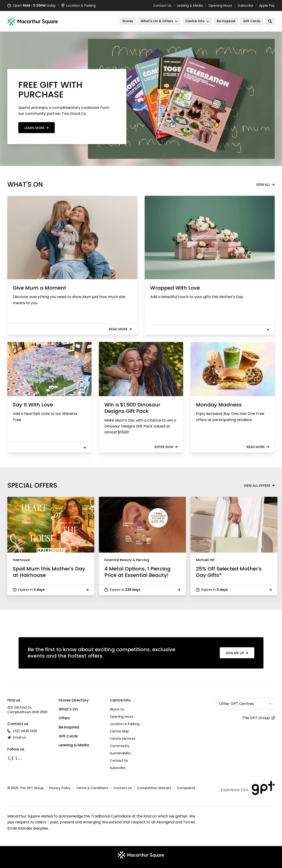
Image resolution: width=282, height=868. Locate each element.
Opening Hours (220, 5)
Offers (64, 718)
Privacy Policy (60, 788)
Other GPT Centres (236, 704)
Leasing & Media (190, 5)
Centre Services (123, 739)
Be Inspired (69, 727)
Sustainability (120, 753)
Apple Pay (267, 5)
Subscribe (246, 5)
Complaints (186, 788)
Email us (19, 737)
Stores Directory (74, 700)
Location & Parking (125, 724)
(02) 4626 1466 (25, 731)
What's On (68, 709)
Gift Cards (68, 736)
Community (120, 746)
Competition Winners (154, 788)
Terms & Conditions (92, 788)
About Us (117, 709)
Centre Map (119, 731)
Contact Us (162, 5)
